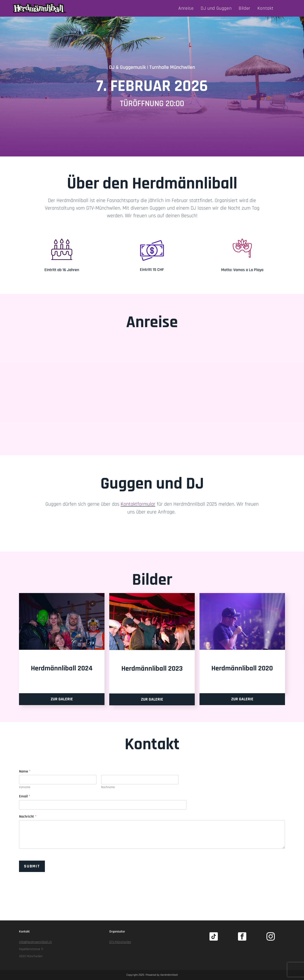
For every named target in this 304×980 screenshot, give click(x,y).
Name (25, 771)
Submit (32, 866)
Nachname (108, 787)
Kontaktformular (138, 504)
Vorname (25, 787)
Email (25, 796)
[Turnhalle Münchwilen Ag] (152, 385)
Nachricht (28, 817)
